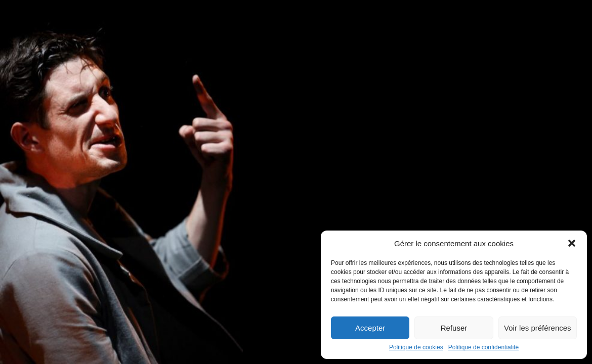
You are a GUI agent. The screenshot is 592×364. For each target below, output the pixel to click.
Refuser (454, 328)
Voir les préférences (538, 328)
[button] (572, 243)
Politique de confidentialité (483, 348)
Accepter (370, 328)
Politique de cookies (416, 348)
